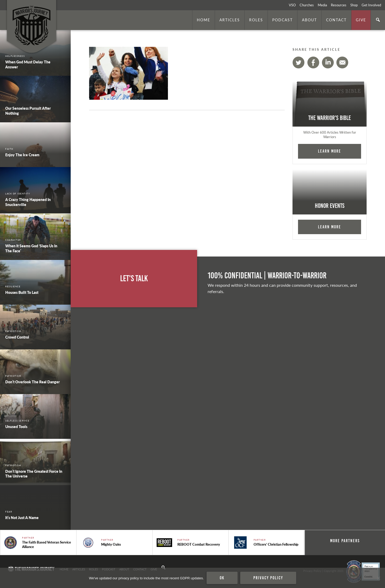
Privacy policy (268, 578)
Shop (354, 5)
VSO (292, 5)
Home (204, 20)
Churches (307, 5)
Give (361, 20)
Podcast (283, 20)
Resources (339, 5)
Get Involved (371, 5)
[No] (378, 578)
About (309, 20)
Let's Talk (134, 278)
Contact (336, 20)
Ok (222, 578)
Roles (256, 20)
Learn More (330, 151)
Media (322, 5)
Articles (230, 20)
